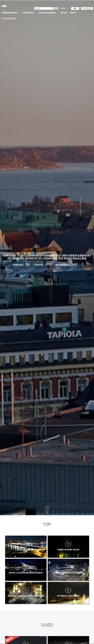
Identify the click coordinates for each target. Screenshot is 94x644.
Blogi (64, 13)
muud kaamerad (48, 13)
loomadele (29, 13)
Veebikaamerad (10, 13)
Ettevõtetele (9, 19)
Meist (73, 13)
